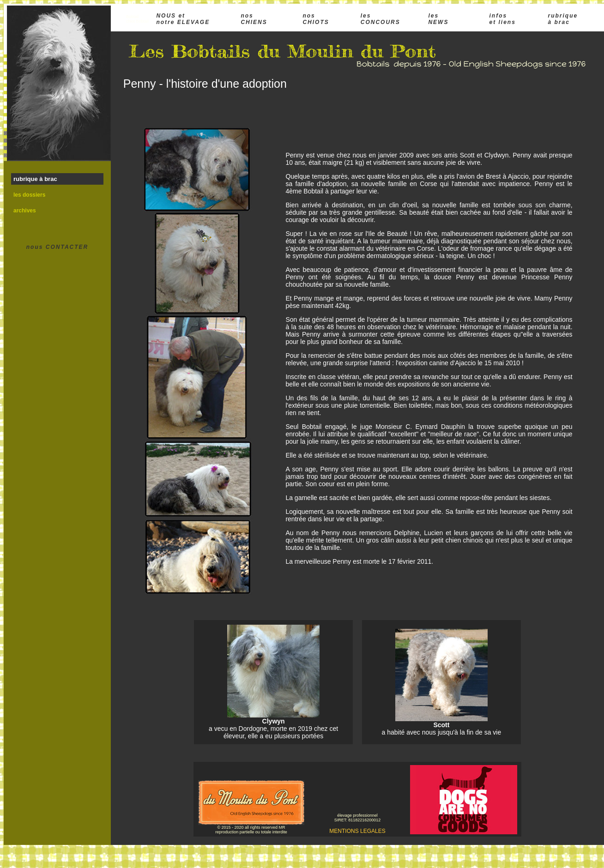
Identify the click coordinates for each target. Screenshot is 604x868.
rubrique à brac (563, 19)
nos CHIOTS (316, 19)
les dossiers (29, 195)
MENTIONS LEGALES (357, 831)
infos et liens (502, 19)
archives (25, 211)
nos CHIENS (254, 19)
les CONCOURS (381, 19)
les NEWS (438, 19)
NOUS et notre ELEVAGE (183, 19)
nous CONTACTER (57, 247)
